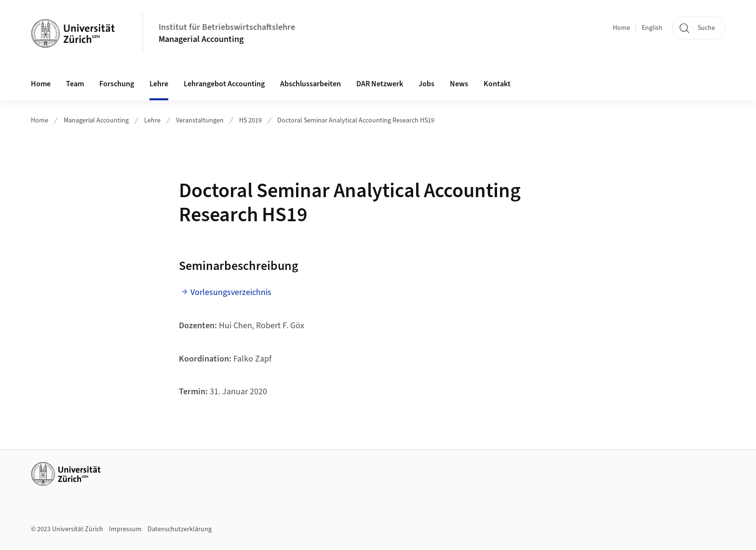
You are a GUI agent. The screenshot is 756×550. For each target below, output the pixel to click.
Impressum (125, 529)
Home (621, 28)
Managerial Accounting (201, 39)
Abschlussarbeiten (310, 84)
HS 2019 (250, 121)
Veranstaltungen (200, 121)
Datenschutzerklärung (180, 529)
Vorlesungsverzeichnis (231, 292)
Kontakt (497, 84)
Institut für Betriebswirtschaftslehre (227, 27)
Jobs (426, 84)
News (459, 84)
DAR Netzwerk (380, 84)
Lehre (159, 84)
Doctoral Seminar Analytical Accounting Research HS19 (356, 121)
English (652, 28)
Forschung (117, 84)
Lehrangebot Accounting (224, 84)
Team (75, 84)
